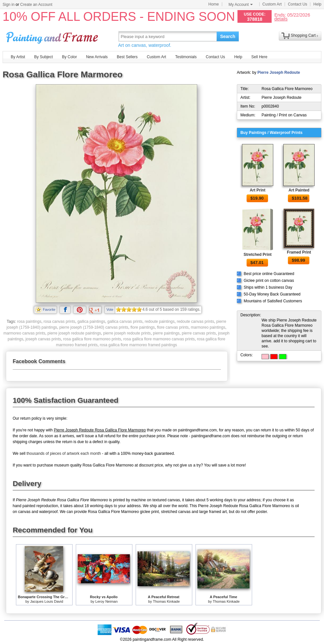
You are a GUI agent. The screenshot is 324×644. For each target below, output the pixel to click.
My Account (241, 5)
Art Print (258, 190)
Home (214, 4)
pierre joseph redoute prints (127, 333)
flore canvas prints (173, 327)
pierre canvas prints (199, 333)
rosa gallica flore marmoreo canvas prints (159, 339)
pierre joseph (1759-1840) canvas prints (94, 327)
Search (228, 36)
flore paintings (143, 327)
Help (317, 4)
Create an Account (36, 5)
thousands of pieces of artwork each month (64, 453)
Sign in (9, 5)
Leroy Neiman (106, 601)
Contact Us (297, 4)
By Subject (43, 57)
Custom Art (272, 4)
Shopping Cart (303, 35)
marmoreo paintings (208, 327)
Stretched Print (258, 255)
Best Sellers (127, 57)
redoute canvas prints (195, 322)
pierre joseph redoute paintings (74, 333)
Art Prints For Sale (53, 36)
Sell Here (259, 57)
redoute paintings (160, 322)
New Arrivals (97, 57)
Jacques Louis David (47, 601)
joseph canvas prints (43, 339)
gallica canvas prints (125, 322)
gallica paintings (91, 322)
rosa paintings (29, 322)
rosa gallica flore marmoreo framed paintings (138, 345)
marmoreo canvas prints (24, 333)
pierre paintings (166, 333)
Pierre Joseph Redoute (279, 72)
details (281, 19)
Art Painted (299, 190)
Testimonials (186, 57)
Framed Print (299, 252)
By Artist (18, 57)
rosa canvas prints (59, 322)
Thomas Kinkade (166, 601)
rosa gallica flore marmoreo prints (92, 339)
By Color (69, 57)
